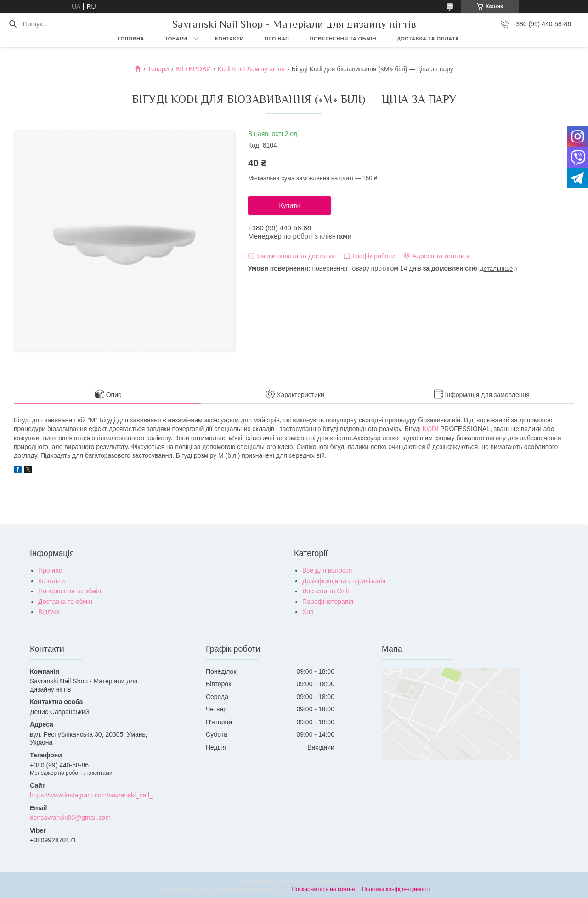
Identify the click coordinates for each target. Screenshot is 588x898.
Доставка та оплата (428, 39)
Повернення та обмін (343, 39)
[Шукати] (13, 24)
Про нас (277, 39)
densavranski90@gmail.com (70, 818)
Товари (176, 39)
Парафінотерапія (328, 602)
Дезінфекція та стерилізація (344, 581)
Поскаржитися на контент (324, 889)
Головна (131, 39)
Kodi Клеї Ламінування (251, 69)
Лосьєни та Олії (326, 591)
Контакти (229, 39)
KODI (430, 429)
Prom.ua (337, 881)
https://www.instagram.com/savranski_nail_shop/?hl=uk (95, 795)
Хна (308, 612)
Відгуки (49, 612)
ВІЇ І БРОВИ (193, 69)
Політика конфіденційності (396, 889)
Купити (290, 205)
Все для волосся (327, 570)
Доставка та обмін (65, 602)
